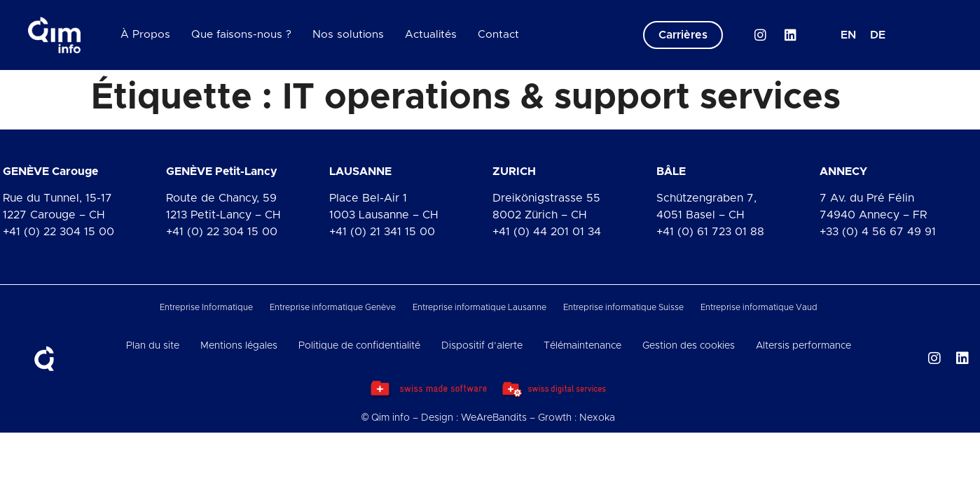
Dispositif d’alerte (482, 346)
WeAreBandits (494, 418)
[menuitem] (848, 35)
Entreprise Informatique (206, 307)
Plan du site (153, 346)
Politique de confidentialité (359, 346)
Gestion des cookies (689, 346)
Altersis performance (803, 346)
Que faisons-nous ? (241, 35)
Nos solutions (348, 35)
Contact (498, 35)
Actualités (431, 35)
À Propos (145, 35)
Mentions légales (239, 346)
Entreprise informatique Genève (333, 307)
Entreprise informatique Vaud (759, 307)
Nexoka (597, 418)
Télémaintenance (582, 346)
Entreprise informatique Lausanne (479, 307)
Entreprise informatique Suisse (623, 307)
